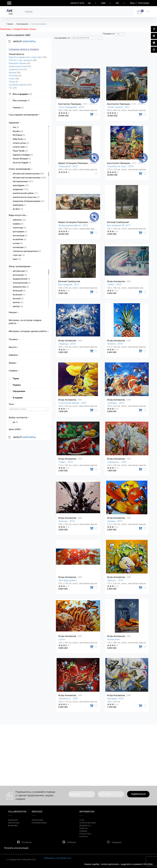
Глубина (14, 371)
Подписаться (138, 794)
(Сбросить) (29, 41)
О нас (82, 820)
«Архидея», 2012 (115, 698)
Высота (14, 347)
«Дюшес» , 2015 (115, 580)
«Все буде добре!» (68, 580)
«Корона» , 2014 (66, 521)
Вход (132, 3)
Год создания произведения (24, 115)
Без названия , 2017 (69, 285)
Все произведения (39, 24)
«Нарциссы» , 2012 (117, 462)
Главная (10, 24)
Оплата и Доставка (88, 823)
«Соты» (62, 639)
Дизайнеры (13, 825)
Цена (15, 429)
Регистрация (144, 3)
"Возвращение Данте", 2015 (73, 225)
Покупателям (37, 820)
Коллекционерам (39, 823)
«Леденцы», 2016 (67, 344)
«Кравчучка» (114, 639)
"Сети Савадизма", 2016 (71, 107)
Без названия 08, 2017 (119, 225)
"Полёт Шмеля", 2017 (118, 107)
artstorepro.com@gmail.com (57, 858)
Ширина (14, 355)
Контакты (84, 836)
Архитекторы (14, 823)
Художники (13, 820)
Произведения (22, 24)
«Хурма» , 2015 (115, 521)
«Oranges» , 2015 (116, 403)
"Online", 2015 (114, 285)
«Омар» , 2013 (65, 462)
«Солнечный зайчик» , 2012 (72, 403)
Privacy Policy (85, 834)
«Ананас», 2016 (115, 344)
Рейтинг (14, 312)
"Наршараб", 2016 (68, 166)
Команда (83, 831)
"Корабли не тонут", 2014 (120, 166)
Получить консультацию (16, 848)
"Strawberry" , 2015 (68, 698)
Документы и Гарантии (85, 827)
